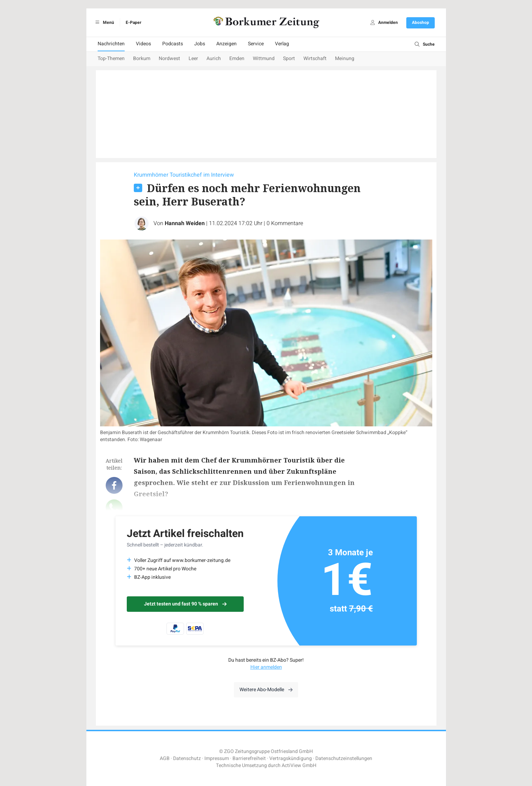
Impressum (217, 758)
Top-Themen (111, 58)
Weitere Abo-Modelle (266, 690)
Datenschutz (187, 758)
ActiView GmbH (299, 765)
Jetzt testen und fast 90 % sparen (185, 604)
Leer (193, 58)
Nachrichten (111, 44)
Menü (104, 22)
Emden (237, 58)
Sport (289, 58)
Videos (143, 44)
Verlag (282, 44)
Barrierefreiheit (249, 758)
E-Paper (133, 22)
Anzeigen (226, 44)
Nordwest (169, 58)
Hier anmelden (266, 667)
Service (256, 44)
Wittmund (264, 58)
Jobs (200, 44)
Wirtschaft (315, 58)
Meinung (345, 58)
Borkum (142, 58)
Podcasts (173, 44)
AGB (165, 758)
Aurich (214, 58)
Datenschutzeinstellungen (344, 758)
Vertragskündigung (291, 758)
